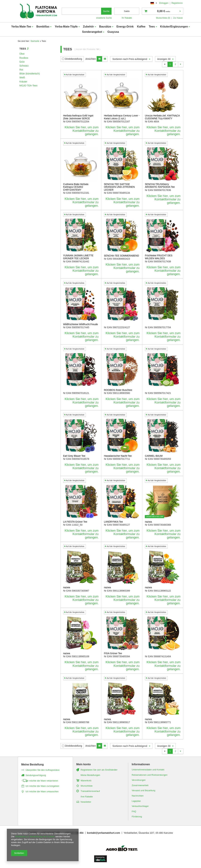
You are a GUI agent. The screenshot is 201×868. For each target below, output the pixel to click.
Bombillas (43, 27)
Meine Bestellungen (90, 775)
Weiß (22, 77)
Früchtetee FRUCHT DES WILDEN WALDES (159, 257)
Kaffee (141, 27)
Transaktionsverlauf (90, 791)
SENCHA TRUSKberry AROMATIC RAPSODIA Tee (160, 186)
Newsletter (86, 802)
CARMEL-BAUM (154, 456)
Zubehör (88, 27)
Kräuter (23, 82)
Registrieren (177, 3)
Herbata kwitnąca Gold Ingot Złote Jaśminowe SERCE (78, 117)
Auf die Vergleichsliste (74, 75)
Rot (21, 70)
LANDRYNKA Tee (113, 522)
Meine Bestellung (33, 764)
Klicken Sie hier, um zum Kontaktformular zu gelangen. (82, 131)
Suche (106, 11)
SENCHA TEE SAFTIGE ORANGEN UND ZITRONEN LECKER (119, 187)
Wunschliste (87, 786)
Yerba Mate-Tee (21, 27)
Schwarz (24, 66)
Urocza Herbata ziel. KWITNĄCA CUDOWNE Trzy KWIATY (162, 117)
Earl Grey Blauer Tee (74, 456)
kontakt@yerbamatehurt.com (104, 833)
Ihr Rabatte (127, 18)
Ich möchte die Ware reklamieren (42, 781)
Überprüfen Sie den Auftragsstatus (43, 770)
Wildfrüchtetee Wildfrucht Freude (81, 324)
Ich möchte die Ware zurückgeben (42, 786)
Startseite (35, 41)
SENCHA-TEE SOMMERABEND (121, 256)
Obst (22, 54)
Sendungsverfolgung (36, 775)
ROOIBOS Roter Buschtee (118, 390)
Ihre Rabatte (87, 797)
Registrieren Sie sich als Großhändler (99, 770)
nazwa (148, 522)
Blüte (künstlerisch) (30, 74)
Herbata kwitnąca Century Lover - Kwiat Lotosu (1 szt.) (122, 117)
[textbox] (81, 11)
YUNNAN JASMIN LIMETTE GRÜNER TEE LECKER (78, 257)
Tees (152, 27)
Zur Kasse (178, 18)
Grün (22, 62)
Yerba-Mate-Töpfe (66, 27)
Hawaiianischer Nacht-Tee (118, 456)
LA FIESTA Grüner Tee (75, 522)
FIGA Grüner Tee (113, 653)
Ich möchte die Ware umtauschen (42, 791)
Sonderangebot (92, 32)
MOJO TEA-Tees (29, 86)
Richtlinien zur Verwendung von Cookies (35, 837)
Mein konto (84, 764)
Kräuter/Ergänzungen (174, 27)
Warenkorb (86, 781)
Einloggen (164, 3)
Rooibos (24, 58)
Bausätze (105, 27)
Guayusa (113, 32)
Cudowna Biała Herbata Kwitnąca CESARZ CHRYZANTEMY (76, 187)
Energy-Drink (125, 27)
